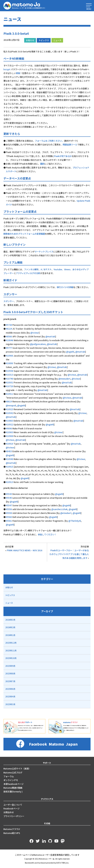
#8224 (9, 329)
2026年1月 (10, 635)
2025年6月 (10, 689)
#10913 (10, 482)
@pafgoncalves (38, 344)
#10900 (10, 356)
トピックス (44, 40)
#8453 (9, 451)
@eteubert (66, 513)
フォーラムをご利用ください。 (49, 141)
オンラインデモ (11, 780)
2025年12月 (11, 643)
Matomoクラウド (12, 829)
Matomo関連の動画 (13, 788)
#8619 (9, 401)
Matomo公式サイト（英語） (17, 769)
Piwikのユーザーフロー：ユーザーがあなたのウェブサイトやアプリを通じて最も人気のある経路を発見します (69, 554)
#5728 (9, 325)
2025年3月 (10, 704)
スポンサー (9, 301)
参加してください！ (47, 534)
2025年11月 (11, 650)
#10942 (10, 413)
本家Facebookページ (13, 784)
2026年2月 (10, 627)
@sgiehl (70, 352)
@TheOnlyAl (75, 521)
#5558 (9, 513)
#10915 (10, 467)
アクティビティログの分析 (28, 273)
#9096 (9, 428)
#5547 (9, 505)
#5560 (9, 517)
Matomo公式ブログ (13, 773)
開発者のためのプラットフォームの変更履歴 (24, 234)
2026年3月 (10, 620)
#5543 (9, 494)
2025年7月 (10, 681)
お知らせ (30, 40)
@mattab (50, 336)
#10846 (10, 340)
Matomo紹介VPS (12, 833)
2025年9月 (10, 666)
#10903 (10, 432)
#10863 (10, 421)
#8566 (9, 336)
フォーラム (9, 776)
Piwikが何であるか (63, 156)
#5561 (9, 521)
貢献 (18, 73)
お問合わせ (9, 812)
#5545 (9, 498)
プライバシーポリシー (14, 816)
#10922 (10, 424)
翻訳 (42, 164)
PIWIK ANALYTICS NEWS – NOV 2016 (25, 550)
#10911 (10, 394)
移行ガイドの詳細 (65, 287)
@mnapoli (11, 405)
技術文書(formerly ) (13, 792)
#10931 (10, 382)
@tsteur (35, 333)
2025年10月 (11, 658)
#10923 (10, 409)
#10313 (10, 375)
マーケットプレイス (44, 252)
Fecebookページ (11, 809)
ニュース (57, 40)
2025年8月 (10, 673)
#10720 (10, 386)
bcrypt (7, 69)
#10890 (10, 363)
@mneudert (64, 379)
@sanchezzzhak (59, 509)
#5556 (9, 509)
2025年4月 (10, 696)
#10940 (10, 459)
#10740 (10, 379)
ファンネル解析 (31, 269)
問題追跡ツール (70, 145)
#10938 (10, 371)
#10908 (10, 436)
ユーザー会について (13, 805)
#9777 (9, 348)
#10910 (10, 444)
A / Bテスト (46, 269)
